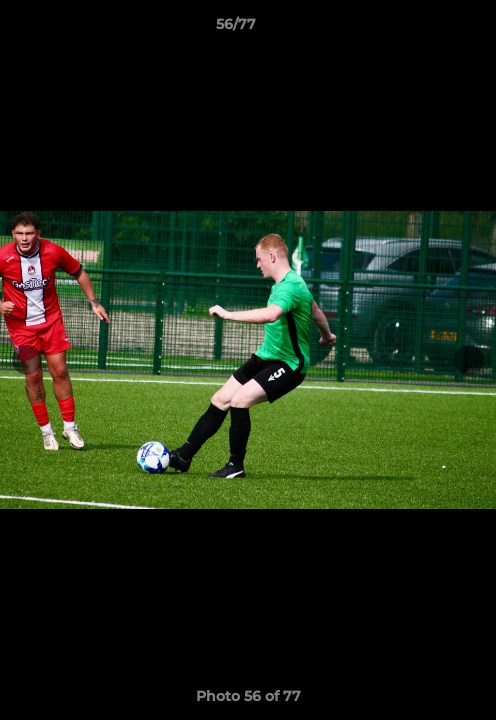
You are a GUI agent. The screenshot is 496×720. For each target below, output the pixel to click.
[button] (424, 29)
